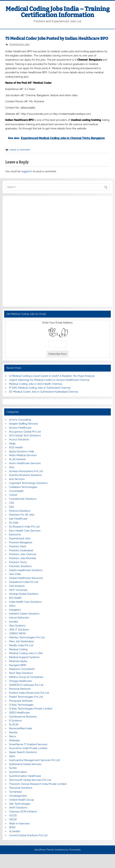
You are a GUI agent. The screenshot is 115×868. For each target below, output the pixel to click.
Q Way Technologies (21, 705)
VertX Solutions (18, 808)
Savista (13, 732)
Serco (13, 736)
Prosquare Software (21, 701)
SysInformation (18, 772)
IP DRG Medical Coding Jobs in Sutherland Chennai (40, 388)
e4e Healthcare (18, 519)
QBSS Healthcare (19, 713)
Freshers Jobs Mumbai (22, 558)
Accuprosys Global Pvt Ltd (25, 432)
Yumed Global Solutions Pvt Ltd (28, 835)
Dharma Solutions (20, 511)
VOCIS (13, 816)
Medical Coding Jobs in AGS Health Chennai (35, 384)
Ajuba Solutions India (22, 451)
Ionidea (13, 622)
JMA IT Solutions (19, 630)
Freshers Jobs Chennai (23, 554)
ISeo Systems (17, 626)
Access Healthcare (20, 428)
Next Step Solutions (21, 673)
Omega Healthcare (20, 681)
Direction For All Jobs (22, 515)
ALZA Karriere (17, 459)
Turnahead (15, 792)
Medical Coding (18, 649)
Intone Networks (19, 618)
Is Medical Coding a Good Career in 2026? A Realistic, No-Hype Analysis (52, 376)
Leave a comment (20, 150)
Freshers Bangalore (21, 542)
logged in (27, 171)
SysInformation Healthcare (25, 776)
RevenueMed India (20, 728)
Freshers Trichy (18, 562)
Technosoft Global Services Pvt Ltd (30, 780)
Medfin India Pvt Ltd (21, 645)
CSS (11, 503)
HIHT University (18, 590)
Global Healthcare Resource (26, 578)
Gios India (15, 574)
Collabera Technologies (23, 487)
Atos (12, 467)
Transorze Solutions (21, 788)
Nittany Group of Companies (26, 677)
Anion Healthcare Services (25, 463)
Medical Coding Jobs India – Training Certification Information (58, 12)
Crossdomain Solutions (23, 499)
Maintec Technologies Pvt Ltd (27, 637)
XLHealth (15, 831)
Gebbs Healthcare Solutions (26, 570)
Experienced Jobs (20, 44)
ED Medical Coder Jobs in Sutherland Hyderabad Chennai (44, 392)
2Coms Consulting (20, 420)
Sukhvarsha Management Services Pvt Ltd (34, 760)
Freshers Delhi (18, 546)
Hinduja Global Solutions (24, 594)
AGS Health (16, 447)
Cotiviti (13, 495)
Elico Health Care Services (25, 531)
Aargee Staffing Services (24, 424)
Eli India (14, 523)
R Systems (15, 721)
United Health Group (21, 800)
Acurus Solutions (19, 439)
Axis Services (17, 479)
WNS (12, 827)
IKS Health (15, 598)
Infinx (12, 606)
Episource (15, 534)
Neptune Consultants (22, 669)
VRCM (13, 820)
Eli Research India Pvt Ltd (24, 527)
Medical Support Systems (24, 657)
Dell (11, 507)
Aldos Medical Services (23, 455)
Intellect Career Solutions (24, 614)
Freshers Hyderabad (21, 550)
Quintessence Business (23, 717)
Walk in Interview (19, 824)
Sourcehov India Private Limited (28, 748)
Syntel (13, 768)
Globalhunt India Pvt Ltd (24, 582)
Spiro (12, 756)
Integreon (15, 610)
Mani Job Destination (22, 641)
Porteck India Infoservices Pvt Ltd (29, 693)
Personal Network (20, 689)
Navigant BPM (18, 665)
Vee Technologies (20, 804)
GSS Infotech (17, 586)
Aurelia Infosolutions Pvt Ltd (26, 471)
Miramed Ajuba (18, 661)
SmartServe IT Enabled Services (28, 744)
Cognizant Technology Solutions (28, 483)
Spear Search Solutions (23, 752)
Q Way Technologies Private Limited (31, 709)
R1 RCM (14, 725)
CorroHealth (16, 491)
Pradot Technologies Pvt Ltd (26, 697)
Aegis (12, 443)
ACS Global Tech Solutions (25, 435)
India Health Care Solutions (25, 602)
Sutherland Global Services (25, 764)
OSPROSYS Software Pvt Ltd (26, 685)
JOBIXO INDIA (17, 633)
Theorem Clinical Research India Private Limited (38, 784)
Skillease (14, 740)
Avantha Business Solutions (25, 475)
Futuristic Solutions (20, 566)
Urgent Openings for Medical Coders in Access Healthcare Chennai (49, 380)
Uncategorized (18, 796)
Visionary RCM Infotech (23, 812)
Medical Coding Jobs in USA (26, 653)
